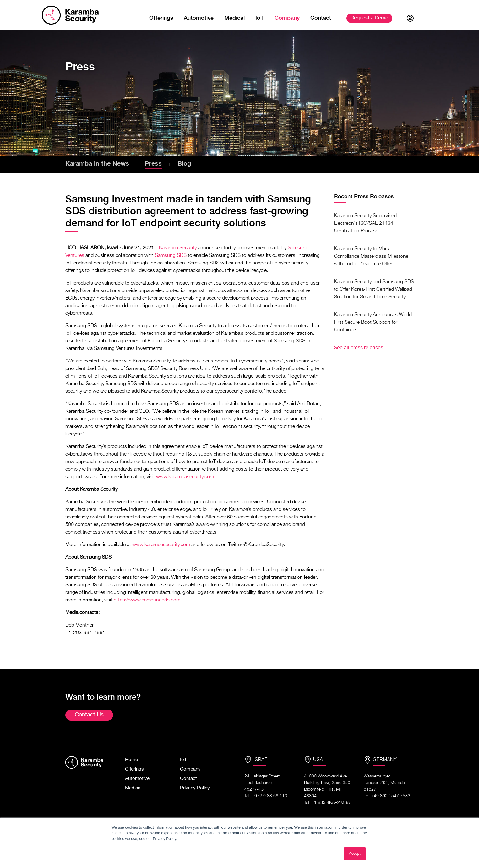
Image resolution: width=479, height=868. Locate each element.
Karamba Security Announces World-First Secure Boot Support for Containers (374, 323)
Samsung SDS (171, 256)
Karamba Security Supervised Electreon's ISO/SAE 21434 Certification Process (365, 224)
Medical (234, 18)
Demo (369, 18)
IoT (260, 18)
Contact (321, 18)
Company (287, 18)
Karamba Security (178, 248)
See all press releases (359, 348)
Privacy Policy (195, 788)
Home (131, 760)
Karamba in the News (97, 163)
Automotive (199, 18)
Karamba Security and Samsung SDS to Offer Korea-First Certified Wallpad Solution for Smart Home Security (374, 290)
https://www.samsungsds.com (147, 600)
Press (153, 163)
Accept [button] (355, 854)
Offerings (161, 18)
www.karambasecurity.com (185, 477)
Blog (184, 163)
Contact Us (89, 715)
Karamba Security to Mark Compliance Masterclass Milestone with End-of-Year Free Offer (371, 257)
